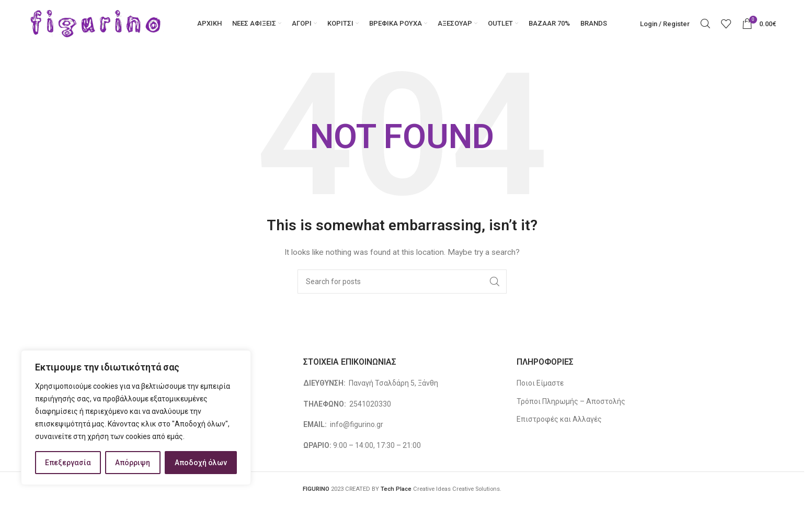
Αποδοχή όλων (201, 463)
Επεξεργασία (68, 463)
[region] (136, 418)
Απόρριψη (133, 463)
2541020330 (370, 404)
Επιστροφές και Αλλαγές (559, 419)
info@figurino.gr (356, 424)
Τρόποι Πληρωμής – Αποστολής (571, 401)
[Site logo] (96, 23)
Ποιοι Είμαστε (540, 383)
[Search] (705, 24)
